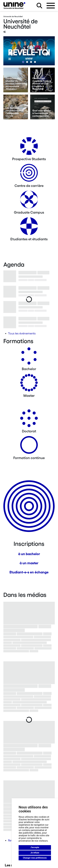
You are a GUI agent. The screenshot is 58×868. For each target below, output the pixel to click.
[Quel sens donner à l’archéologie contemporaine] (42, 107)
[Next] (47, 53)
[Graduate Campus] (29, 201)
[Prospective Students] (29, 147)
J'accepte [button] (35, 847)
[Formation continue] (29, 446)
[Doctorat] (29, 419)
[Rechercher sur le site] (39, 6)
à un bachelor (29, 554)
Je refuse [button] (35, 853)
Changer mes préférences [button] (35, 858)
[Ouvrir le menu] (51, 6)
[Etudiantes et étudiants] (29, 227)
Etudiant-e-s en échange (29, 572)
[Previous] (11, 53)
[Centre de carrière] (29, 174)
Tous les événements (22, 333)
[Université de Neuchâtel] (14, 6)
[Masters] (29, 384)
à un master (29, 563)
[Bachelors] (29, 357)
